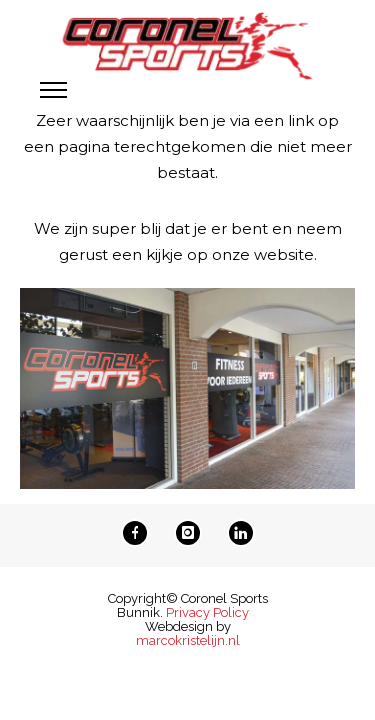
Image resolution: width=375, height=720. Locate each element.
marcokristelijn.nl (188, 640)
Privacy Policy (207, 612)
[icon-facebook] (140, 533)
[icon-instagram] (193, 533)
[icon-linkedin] (241, 533)
